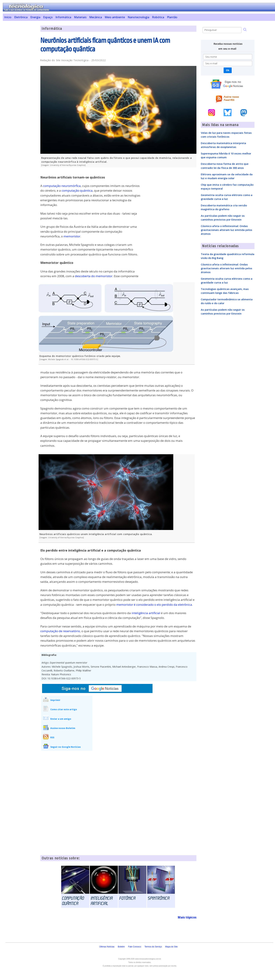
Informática (63, 17)
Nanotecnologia (138, 17)
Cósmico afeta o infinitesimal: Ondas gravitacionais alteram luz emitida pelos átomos (227, 230)
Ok (228, 70)
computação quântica (77, 190)
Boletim (121, 947)
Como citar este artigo (64, 709)
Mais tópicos (187, 917)
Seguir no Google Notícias (66, 747)
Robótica (158, 17)
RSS (52, 737)
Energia (35, 17)
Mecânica (96, 17)
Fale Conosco (135, 947)
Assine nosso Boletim (63, 728)
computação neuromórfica (62, 186)
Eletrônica (21, 17)
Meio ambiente (115, 17)
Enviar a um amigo (61, 719)
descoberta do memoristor (94, 276)
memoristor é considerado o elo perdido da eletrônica (154, 605)
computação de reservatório (60, 631)
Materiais (80, 17)
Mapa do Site (171, 947)
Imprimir (55, 700)
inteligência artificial (146, 613)
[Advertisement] (20, 78)
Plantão (172, 17)
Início (8, 17)
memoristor (72, 236)
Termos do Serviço (153, 947)
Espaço (48, 17)
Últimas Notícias (107, 947)
